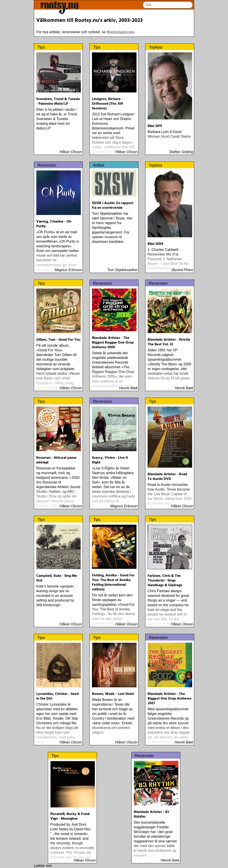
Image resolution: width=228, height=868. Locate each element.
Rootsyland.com (120, 32)
